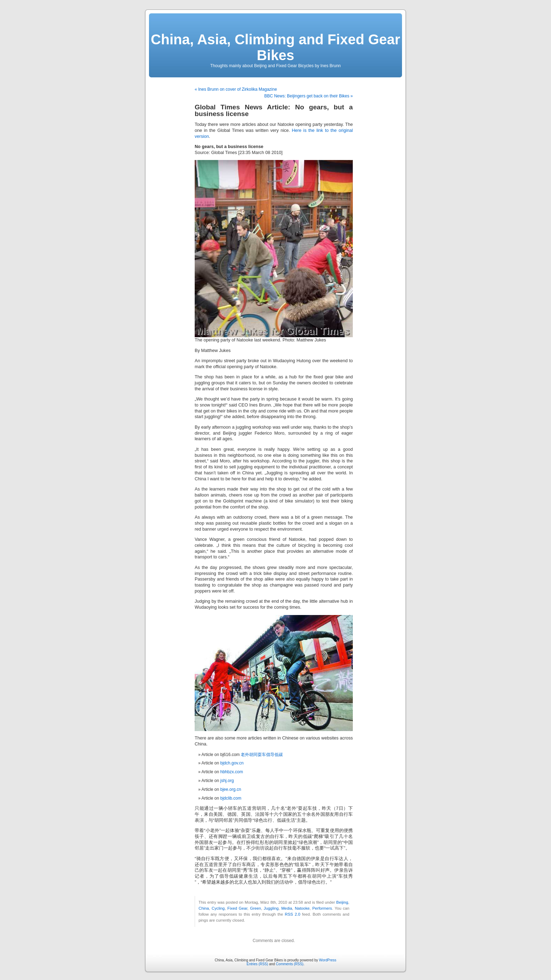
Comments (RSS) (290, 964)
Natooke (302, 908)
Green (255, 908)
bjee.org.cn (231, 789)
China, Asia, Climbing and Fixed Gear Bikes (275, 47)
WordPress (328, 960)
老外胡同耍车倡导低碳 (262, 755)
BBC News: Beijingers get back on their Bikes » (309, 96)
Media (287, 908)
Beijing (342, 902)
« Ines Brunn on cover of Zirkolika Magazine (236, 89)
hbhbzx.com (232, 772)
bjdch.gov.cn (232, 763)
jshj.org (227, 781)
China (204, 908)
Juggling (271, 908)
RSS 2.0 (293, 914)
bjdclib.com (231, 798)
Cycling (218, 908)
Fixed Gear (237, 908)
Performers (322, 908)
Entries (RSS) (257, 964)
